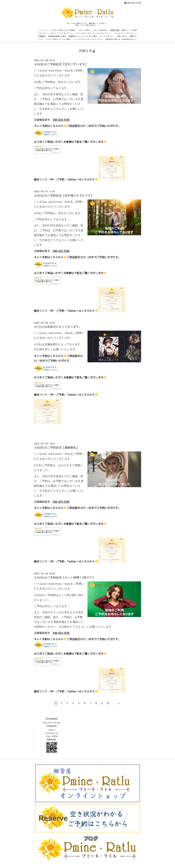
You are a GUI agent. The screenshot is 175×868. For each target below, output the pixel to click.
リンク (40, 39)
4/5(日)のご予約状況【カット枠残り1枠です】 (65, 577)
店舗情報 (42, 36)
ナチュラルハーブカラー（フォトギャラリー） (56, 33)
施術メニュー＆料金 (129, 30)
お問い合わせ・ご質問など (127, 36)
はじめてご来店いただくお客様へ (63, 30)
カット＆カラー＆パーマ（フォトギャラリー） (93, 33)
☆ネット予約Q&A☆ (100, 30)
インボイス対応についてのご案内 (58, 39)
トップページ (43, 30)
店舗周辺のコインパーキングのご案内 (83, 36)
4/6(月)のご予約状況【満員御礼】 (57, 447)
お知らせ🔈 (115, 30)
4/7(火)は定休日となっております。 (58, 327)
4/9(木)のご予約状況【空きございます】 (61, 64)
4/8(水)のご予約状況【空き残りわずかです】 (64, 195)
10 (108, 703)
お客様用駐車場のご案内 (57, 36)
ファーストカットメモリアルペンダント (88, 39)
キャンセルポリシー (107, 36)
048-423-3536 (61, 120)
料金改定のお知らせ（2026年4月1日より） (121, 39)
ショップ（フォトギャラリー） (125, 33)
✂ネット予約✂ (84, 30)
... (113, 703)
